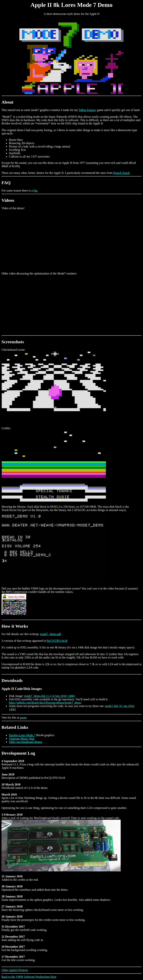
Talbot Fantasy (88, 110)
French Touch (121, 173)
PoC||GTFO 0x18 (57, 641)
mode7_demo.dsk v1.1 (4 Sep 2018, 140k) (50, 696)
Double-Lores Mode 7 (22, 735)
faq (35, 191)
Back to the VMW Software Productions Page (29, 977)
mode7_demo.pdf (50, 634)
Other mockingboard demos (26, 742)
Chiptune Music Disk (22, 739)
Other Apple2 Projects (15, 970)
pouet (23, 718)
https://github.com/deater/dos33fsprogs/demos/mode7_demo (45, 703)
